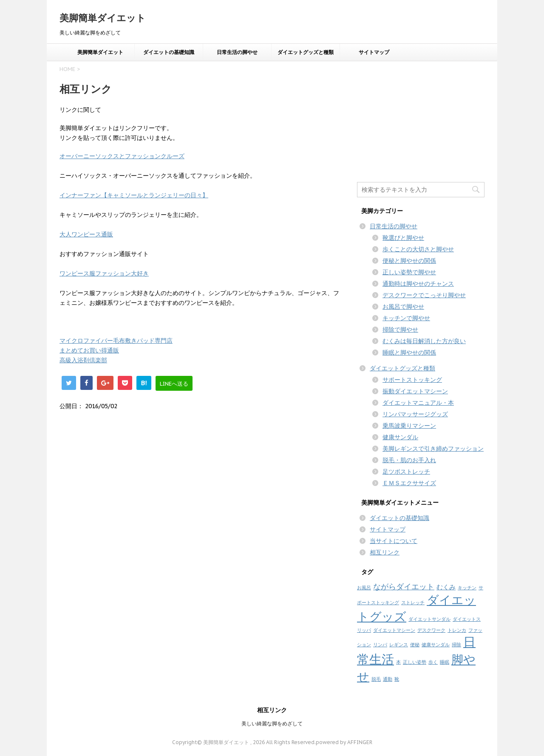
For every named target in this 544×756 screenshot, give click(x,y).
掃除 (456, 645)
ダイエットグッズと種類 (306, 52)
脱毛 (376, 679)
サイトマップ (374, 52)
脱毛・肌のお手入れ (409, 460)
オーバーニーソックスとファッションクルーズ (122, 156)
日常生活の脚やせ (237, 52)
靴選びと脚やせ (403, 238)
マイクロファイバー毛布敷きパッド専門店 (116, 341)
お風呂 (364, 588)
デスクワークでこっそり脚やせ (424, 295)
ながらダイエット (404, 587)
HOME (67, 69)
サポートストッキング (412, 380)
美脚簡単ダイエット (103, 18)
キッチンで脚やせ (406, 318)
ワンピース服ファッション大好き (104, 273)
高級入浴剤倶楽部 (83, 360)
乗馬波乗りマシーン (409, 426)
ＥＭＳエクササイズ (409, 483)
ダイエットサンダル (429, 619)
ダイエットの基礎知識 (169, 52)
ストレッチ (413, 603)
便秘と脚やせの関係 (409, 261)
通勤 (388, 679)
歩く (433, 662)
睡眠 (445, 662)
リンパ (380, 645)
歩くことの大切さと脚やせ (418, 249)
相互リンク (385, 552)
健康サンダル (400, 437)
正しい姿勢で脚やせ (409, 272)
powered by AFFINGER (344, 742)
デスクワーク (431, 630)
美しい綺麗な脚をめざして (272, 723)
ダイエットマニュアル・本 (418, 403)
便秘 (415, 645)
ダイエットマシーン (394, 630)
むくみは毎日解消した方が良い (424, 341)
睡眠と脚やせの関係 (409, 352)
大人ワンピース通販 (86, 234)
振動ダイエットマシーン (415, 391)
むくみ (446, 587)
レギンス (399, 645)
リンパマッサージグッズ (415, 414)
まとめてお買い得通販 (89, 350)
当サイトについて (394, 541)
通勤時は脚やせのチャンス (418, 284)
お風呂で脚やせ (403, 307)
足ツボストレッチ (406, 472)
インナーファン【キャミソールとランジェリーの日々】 (134, 195)
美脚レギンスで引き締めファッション (433, 449)
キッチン (467, 588)
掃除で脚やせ (400, 330)
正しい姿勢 (415, 662)
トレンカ (457, 630)
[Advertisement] (421, 119)
